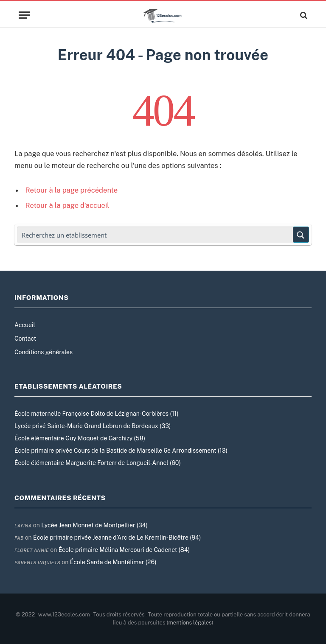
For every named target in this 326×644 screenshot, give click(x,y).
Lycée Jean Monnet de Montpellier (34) (94, 525)
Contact (25, 339)
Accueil (25, 325)
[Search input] (155, 235)
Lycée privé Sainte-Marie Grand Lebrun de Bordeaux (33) (93, 426)
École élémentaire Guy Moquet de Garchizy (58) (80, 438)
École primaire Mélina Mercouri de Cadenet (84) (124, 550)
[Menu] (24, 15)
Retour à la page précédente (72, 190)
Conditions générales (44, 352)
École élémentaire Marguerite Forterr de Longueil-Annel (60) (98, 463)
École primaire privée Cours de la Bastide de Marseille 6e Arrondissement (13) (121, 451)
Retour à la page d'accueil (67, 205)
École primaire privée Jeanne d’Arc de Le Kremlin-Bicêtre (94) (117, 538)
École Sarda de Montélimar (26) (113, 562)
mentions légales (190, 623)
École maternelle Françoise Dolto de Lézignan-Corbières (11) (96, 414)
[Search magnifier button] (301, 235)
